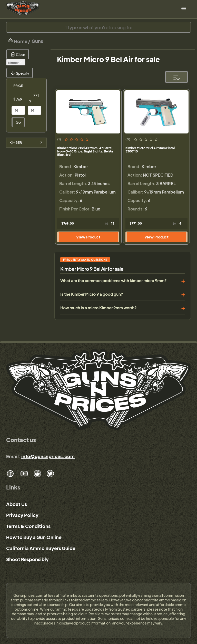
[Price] (22, 99)
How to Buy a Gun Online (34, 537)
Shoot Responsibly (27, 559)
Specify (20, 73)
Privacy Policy (22, 515)
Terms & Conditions (28, 526)
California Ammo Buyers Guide (41, 548)
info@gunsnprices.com (48, 456)
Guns (37, 41)
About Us (17, 504)
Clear (18, 54)
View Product (88, 237)
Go (18, 122)
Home (18, 41)
